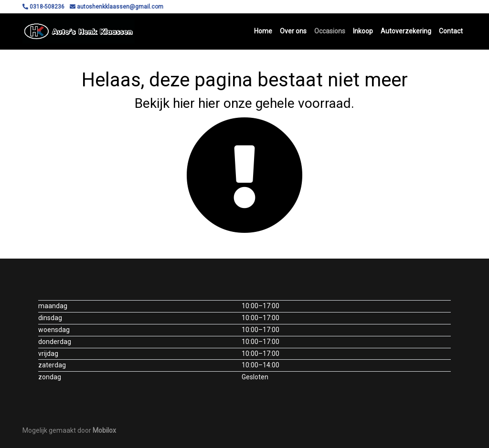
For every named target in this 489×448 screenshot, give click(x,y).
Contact (451, 31)
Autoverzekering (406, 31)
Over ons (293, 31)
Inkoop (363, 31)
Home (263, 31)
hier (184, 103)
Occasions (330, 31)
